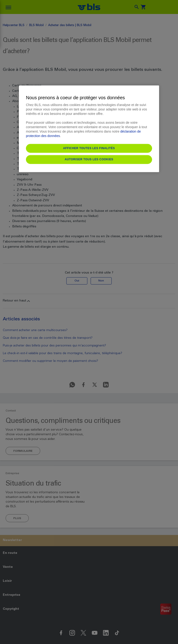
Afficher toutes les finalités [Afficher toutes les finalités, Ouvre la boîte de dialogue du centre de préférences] (89, 148)
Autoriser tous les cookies (89, 159)
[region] (89, 129)
